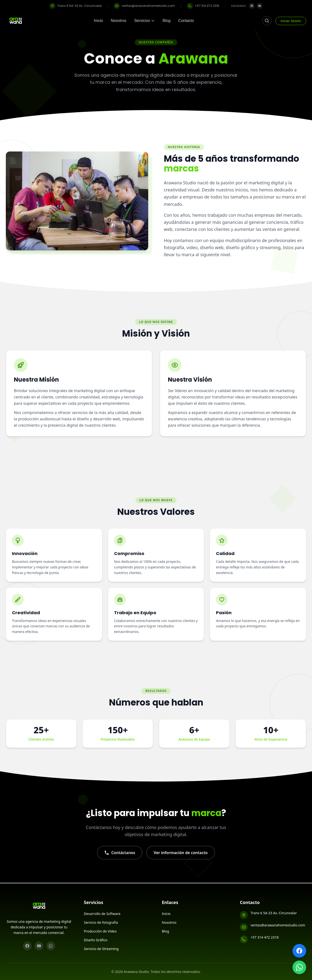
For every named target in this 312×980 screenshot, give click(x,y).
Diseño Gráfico (96, 940)
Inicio (98, 21)
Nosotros (118, 21)
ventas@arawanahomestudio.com (144, 6)
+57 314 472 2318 (203, 6)
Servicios (144, 21)
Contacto (186, 21)
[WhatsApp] (51, 946)
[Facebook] (252, 6)
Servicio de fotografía (101, 922)
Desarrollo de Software (102, 914)
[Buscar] (267, 21)
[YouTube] (260, 6)
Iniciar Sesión (291, 21)
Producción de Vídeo (100, 931)
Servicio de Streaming (101, 949)
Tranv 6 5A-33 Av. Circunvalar (76, 6)
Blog (166, 21)
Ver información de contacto (180, 859)
